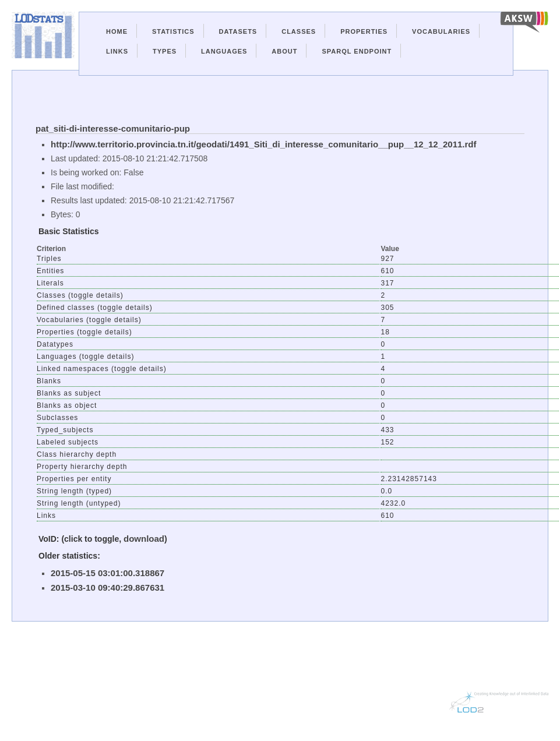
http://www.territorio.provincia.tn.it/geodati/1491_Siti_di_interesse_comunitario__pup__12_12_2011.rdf (264, 144)
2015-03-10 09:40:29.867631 (108, 587)
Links (117, 51)
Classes (299, 31)
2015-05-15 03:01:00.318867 (108, 573)
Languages (224, 51)
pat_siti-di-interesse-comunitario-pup (113, 128)
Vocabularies (441, 31)
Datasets (238, 31)
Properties (364, 31)
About (284, 51)
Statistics (173, 31)
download (144, 539)
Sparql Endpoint (357, 51)
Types (165, 51)
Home (117, 31)
